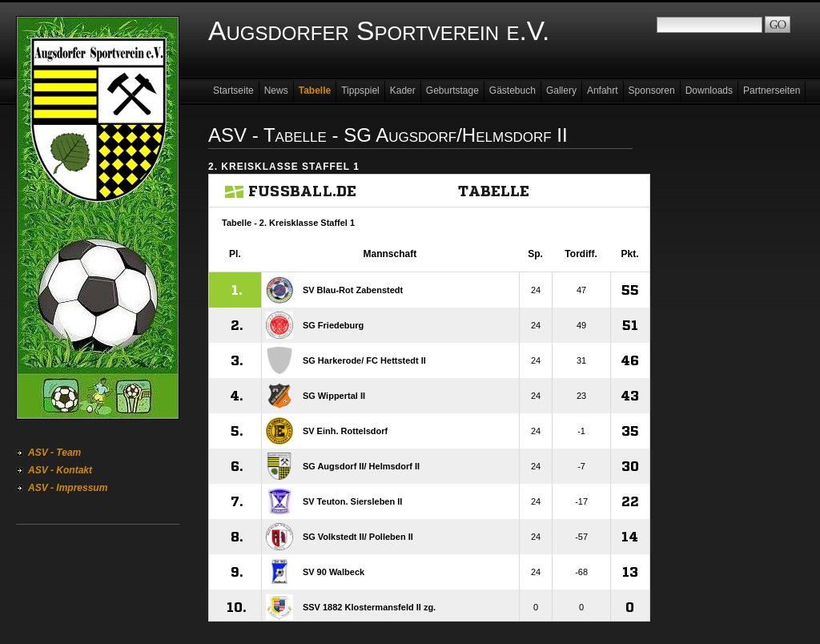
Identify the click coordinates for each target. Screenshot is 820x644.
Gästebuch (512, 91)
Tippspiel (360, 91)
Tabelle (315, 91)
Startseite (233, 91)
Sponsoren (652, 91)
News (276, 91)
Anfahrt (603, 91)
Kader (403, 91)
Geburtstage (452, 91)
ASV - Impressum (68, 488)
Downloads (709, 91)
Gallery (561, 91)
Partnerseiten (772, 91)
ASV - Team (54, 453)
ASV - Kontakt (60, 470)
